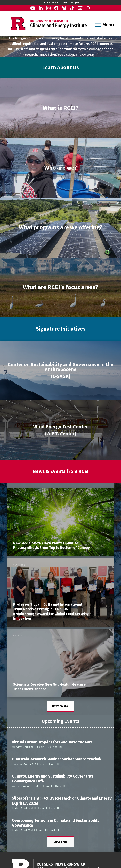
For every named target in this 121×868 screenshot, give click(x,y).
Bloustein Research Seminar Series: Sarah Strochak (57, 759)
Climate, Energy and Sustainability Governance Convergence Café (53, 779)
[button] (89, 8)
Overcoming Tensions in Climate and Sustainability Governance (56, 823)
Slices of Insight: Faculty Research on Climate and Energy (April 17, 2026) (62, 801)
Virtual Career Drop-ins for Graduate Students (52, 742)
